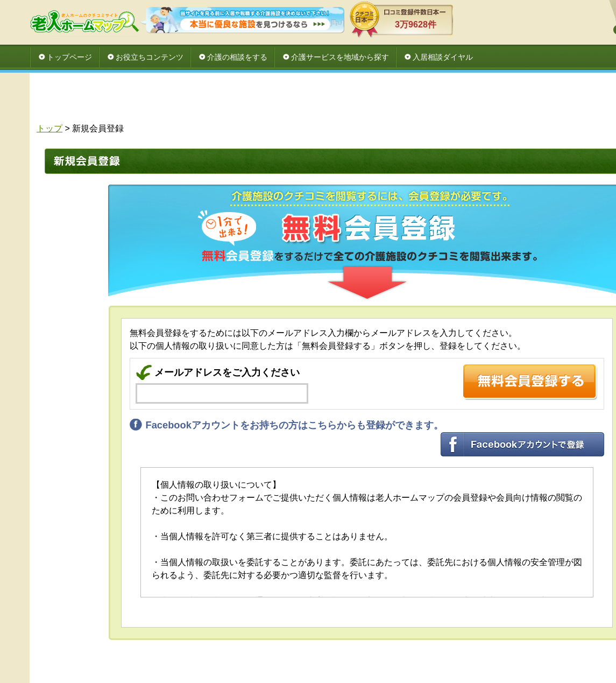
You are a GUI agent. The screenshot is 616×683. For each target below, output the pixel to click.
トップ (49, 128)
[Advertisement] (363, 101)
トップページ (69, 57)
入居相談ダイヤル (443, 57)
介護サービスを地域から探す (340, 57)
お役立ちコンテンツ (150, 57)
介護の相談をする (237, 57)
